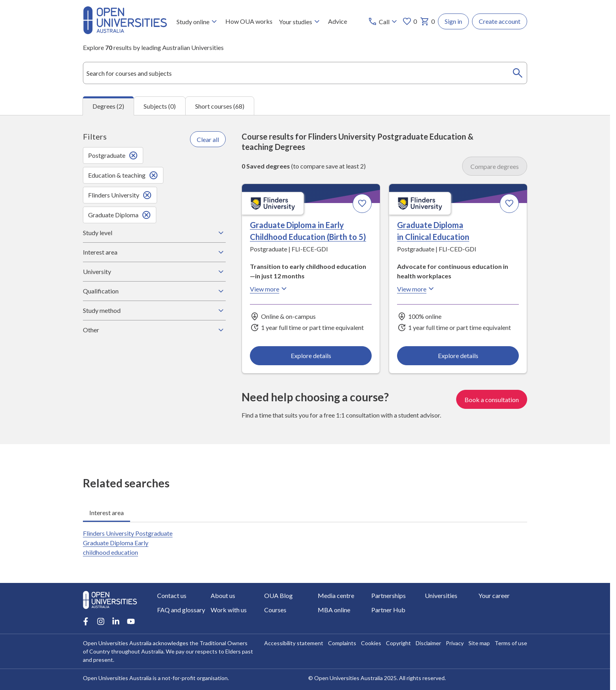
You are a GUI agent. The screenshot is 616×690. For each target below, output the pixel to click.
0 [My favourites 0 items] (410, 21)
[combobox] (305, 73)
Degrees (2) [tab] (108, 106)
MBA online (334, 610)
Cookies (371, 643)
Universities (441, 595)
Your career (494, 595)
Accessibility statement (294, 643)
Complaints (342, 643)
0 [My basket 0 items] (427, 21)
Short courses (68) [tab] (220, 106)
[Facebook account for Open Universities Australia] (86, 621)
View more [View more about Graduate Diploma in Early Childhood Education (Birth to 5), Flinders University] (269, 289)
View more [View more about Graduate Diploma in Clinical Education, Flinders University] (416, 289)
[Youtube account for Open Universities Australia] (131, 621)
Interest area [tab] (107, 513)
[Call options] (383, 21)
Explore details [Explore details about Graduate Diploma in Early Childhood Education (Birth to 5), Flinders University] (311, 356)
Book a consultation (492, 400)
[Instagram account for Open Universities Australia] (101, 621)
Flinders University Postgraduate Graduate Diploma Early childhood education (128, 543)
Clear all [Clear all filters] (208, 139)
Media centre (336, 595)
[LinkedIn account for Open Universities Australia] (116, 621)
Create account (500, 21)
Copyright (398, 643)
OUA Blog (278, 595)
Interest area (154, 252)
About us (223, 595)
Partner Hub (388, 610)
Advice (338, 21)
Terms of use (511, 643)
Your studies (300, 21)
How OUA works (249, 21)
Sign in (453, 21)
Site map (479, 643)
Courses (275, 610)
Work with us (229, 610)
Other (154, 330)
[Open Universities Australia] (125, 32)
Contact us (172, 595)
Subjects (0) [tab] (160, 106)
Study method (154, 310)
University (154, 272)
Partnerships (389, 595)
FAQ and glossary (181, 610)
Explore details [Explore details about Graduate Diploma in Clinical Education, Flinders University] (458, 356)
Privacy (455, 643)
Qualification (154, 291)
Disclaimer (428, 643)
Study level (154, 233)
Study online (198, 21)
